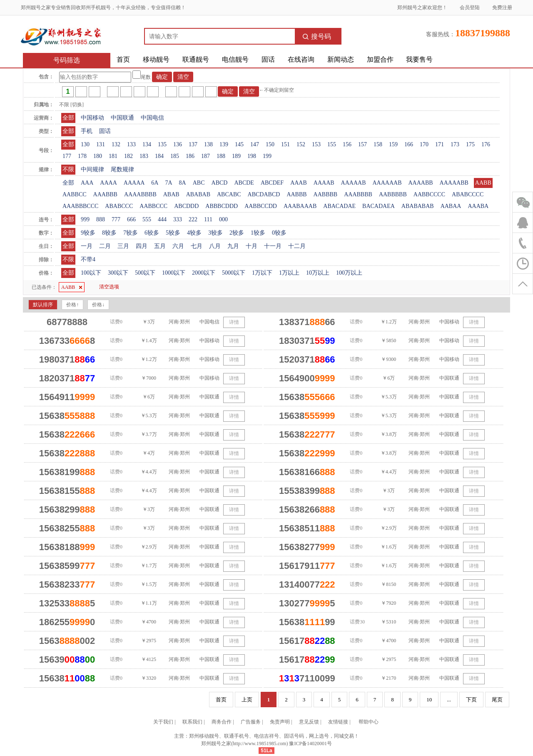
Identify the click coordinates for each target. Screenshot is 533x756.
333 (178, 219)
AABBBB (326, 194)
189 (236, 156)
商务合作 (222, 722)
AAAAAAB (387, 183)
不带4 (88, 259)
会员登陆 (470, 8)
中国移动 (92, 118)
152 (301, 144)
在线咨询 (301, 59)
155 (332, 144)
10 (429, 700)
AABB (483, 183)
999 (85, 219)
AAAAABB (454, 183)
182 (128, 156)
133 (131, 144)
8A (183, 183)
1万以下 (262, 273)
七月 (197, 246)
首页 (123, 59)
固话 (268, 59)
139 (224, 144)
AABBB (296, 194)
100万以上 (349, 273)
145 (239, 144)
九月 (233, 246)
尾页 (497, 700)
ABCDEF (272, 183)
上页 (247, 700)
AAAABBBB (140, 194)
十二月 (297, 246)
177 (67, 156)
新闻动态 (341, 59)
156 (347, 144)
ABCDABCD (264, 194)
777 (116, 219)
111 (208, 219)
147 (255, 144)
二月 (105, 246)
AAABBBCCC (80, 206)
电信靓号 (235, 59)
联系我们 (192, 722)
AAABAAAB (300, 206)
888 (101, 219)
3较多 (215, 233)
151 (285, 144)
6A (155, 183)
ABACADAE (339, 206)
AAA (87, 183)
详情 (234, 322)
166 (409, 144)
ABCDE (244, 183)
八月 (215, 246)
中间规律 (92, 169)
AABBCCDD (261, 206)
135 (162, 144)
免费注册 (502, 8)
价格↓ (98, 305)
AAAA (108, 183)
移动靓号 (156, 59)
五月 (160, 246)
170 (424, 144)
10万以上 (318, 273)
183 (144, 156)
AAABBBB (358, 194)
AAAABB (420, 183)
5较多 (173, 233)
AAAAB (324, 183)
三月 (123, 246)
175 (470, 144)
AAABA (478, 206)
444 (162, 219)
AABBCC (75, 194)
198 (252, 156)
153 (316, 144)
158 (378, 144)
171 (440, 144)
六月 (178, 246)
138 (208, 144)
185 (175, 156)
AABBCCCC (429, 194)
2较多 (237, 233)
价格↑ (72, 305)
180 (98, 156)
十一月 (273, 246)
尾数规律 (122, 169)
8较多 (109, 233)
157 (362, 144)
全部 (68, 118)
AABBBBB (393, 194)
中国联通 (122, 118)
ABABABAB (418, 206)
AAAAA (134, 183)
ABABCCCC (468, 194)
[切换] (77, 105)
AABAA (451, 206)
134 (147, 144)
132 (116, 144)
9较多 (88, 233)
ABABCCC (119, 206)
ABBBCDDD (222, 206)
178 (82, 156)
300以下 (118, 273)
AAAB (299, 183)
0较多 (279, 233)
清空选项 (109, 287)
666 (131, 219)
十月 (252, 246)
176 (486, 144)
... (449, 700)
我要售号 (419, 59)
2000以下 (204, 273)
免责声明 (280, 722)
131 (101, 144)
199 (267, 156)
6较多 (152, 233)
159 (393, 144)
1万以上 (289, 273)
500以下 (145, 273)
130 (85, 144)
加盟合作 (380, 59)
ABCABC (229, 194)
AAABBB (105, 194)
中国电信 (152, 118)
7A (168, 183)
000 (223, 219)
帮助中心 (369, 722)
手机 (87, 131)
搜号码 (317, 36)
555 (147, 219)
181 (113, 156)
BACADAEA (379, 206)
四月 (142, 246)
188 (221, 156)
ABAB (171, 194)
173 (455, 144)
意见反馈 (309, 722)
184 (159, 156)
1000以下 (174, 273)
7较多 (131, 233)
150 (270, 144)
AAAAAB (354, 183)
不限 (68, 169)
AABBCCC (153, 206)
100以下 (91, 273)
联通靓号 (196, 59)
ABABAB (198, 194)
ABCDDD (186, 206)
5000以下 (234, 273)
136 (178, 144)
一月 (87, 246)
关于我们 (163, 722)
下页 (471, 700)
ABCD (220, 183)
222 (193, 219)
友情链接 (338, 722)
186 (190, 156)
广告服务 (251, 722)
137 (193, 144)
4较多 (194, 233)
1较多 (258, 233)
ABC (199, 183)
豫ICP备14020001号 (310, 743)
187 (205, 156)
